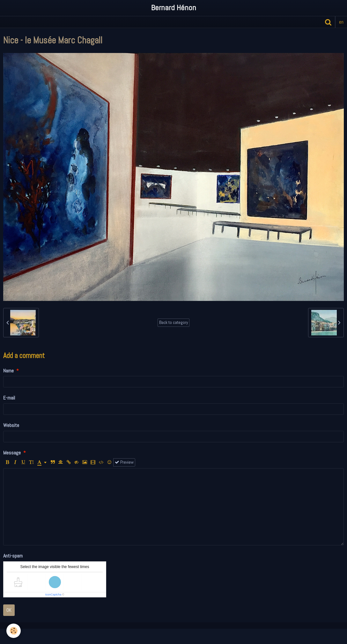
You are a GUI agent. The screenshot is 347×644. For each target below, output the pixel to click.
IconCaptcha (53, 595)
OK (9, 610)
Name (8, 371)
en (341, 22)
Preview (124, 462)
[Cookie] (14, 631)
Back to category (173, 322)
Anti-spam (13, 556)
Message (12, 453)
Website (11, 425)
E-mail (9, 398)
